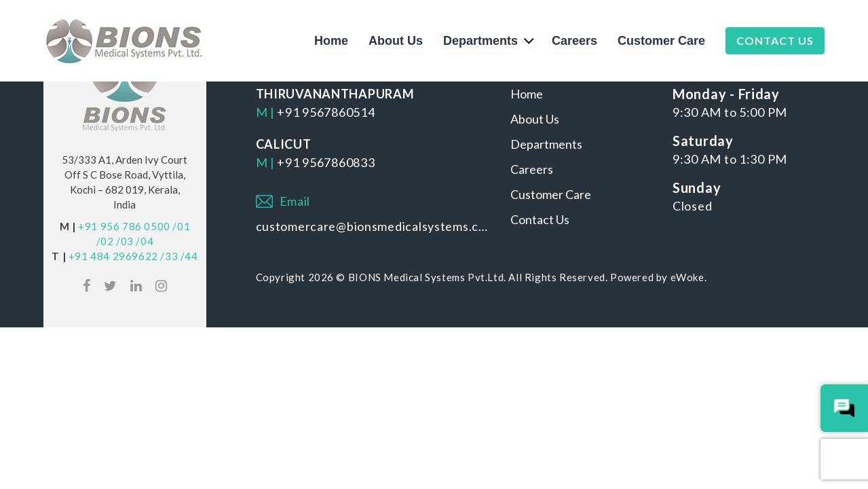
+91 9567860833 (326, 162)
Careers (574, 41)
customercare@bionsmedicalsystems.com (373, 226)
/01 (181, 226)
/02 (105, 241)
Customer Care (661, 41)
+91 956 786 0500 (124, 226)
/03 (125, 241)
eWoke (687, 277)
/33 (169, 256)
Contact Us (775, 40)
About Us (396, 41)
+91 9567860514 (326, 112)
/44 (189, 256)
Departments (480, 41)
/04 (145, 241)
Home (331, 41)
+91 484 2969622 (113, 256)
